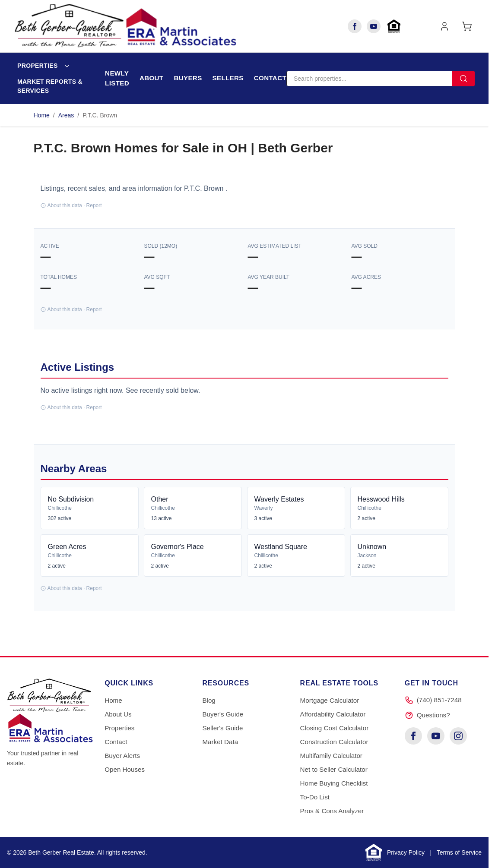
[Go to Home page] (125, 26)
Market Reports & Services (50, 86)
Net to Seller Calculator (334, 769)
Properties (38, 66)
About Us (118, 714)
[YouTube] (374, 26)
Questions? (433, 715)
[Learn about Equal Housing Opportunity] (394, 26)
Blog (209, 700)
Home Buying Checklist (334, 783)
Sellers (228, 78)
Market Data (220, 742)
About (152, 78)
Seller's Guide (222, 728)
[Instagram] (458, 736)
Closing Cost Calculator (335, 728)
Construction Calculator (334, 742)
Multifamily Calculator (331, 756)
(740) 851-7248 (439, 700)
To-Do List (315, 797)
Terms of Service (459, 852)
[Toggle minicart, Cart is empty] (467, 26)
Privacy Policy (406, 852)
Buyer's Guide (223, 714)
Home (42, 115)
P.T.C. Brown (100, 115)
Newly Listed (117, 78)
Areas (66, 115)
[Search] (369, 79)
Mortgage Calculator (330, 700)
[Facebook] (355, 26)
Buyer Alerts (122, 756)
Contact (270, 78)
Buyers (188, 78)
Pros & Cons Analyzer (332, 811)
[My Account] (444, 26)
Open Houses (125, 769)
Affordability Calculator (333, 714)
